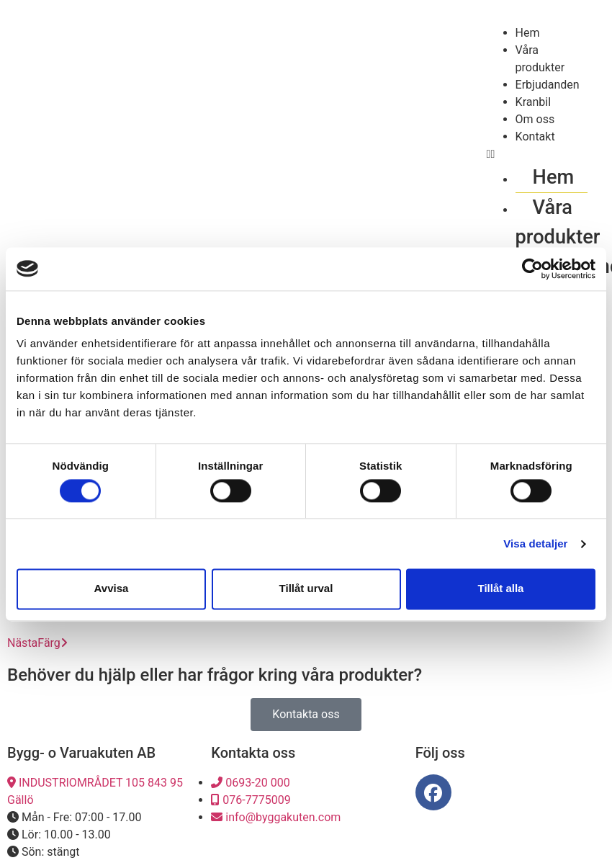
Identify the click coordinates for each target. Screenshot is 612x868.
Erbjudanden (548, 85)
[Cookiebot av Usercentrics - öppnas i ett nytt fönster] (532, 269)
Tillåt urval (306, 589)
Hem (528, 33)
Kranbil (533, 102)
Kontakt (535, 137)
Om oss (535, 119)
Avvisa (112, 589)
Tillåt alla (501, 589)
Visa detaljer (535, 543)
